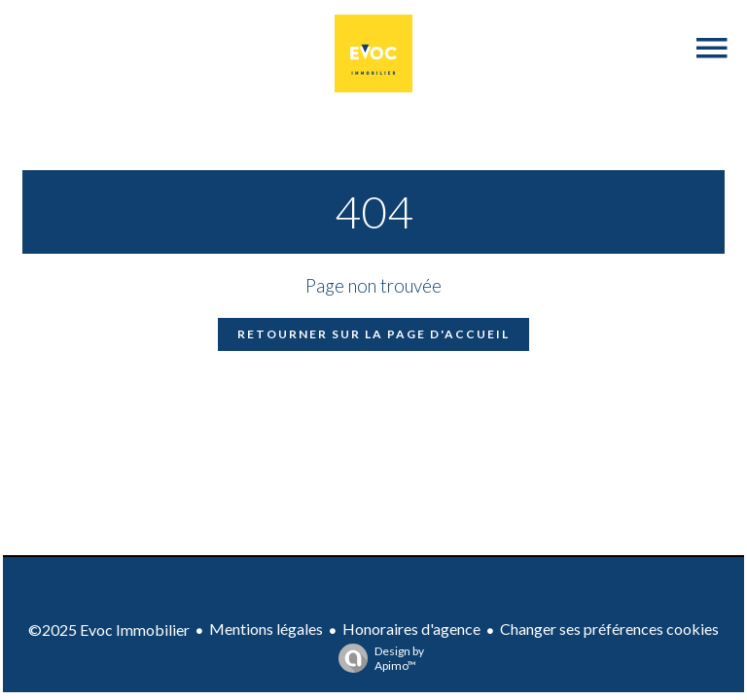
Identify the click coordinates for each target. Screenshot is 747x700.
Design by (376, 658)
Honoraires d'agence (411, 629)
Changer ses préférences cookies (609, 629)
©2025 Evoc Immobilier (109, 630)
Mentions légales (266, 629)
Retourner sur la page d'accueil (373, 334)
